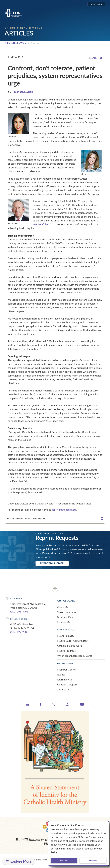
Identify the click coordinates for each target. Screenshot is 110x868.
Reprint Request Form (52, 563)
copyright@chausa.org (64, 510)
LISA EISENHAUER (22, 92)
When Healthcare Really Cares (75, 656)
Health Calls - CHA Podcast (73, 641)
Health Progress (66, 651)
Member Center (67, 669)
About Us (63, 607)
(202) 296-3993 (19, 611)
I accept (64, 860)
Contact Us (64, 622)
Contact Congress (67, 684)
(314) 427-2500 (19, 632)
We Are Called (41, 224)
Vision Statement (67, 612)
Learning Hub (65, 679)
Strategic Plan (65, 617)
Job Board (63, 689)
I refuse (93, 860)
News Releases (66, 636)
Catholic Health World (16, 43)
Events (61, 674)
